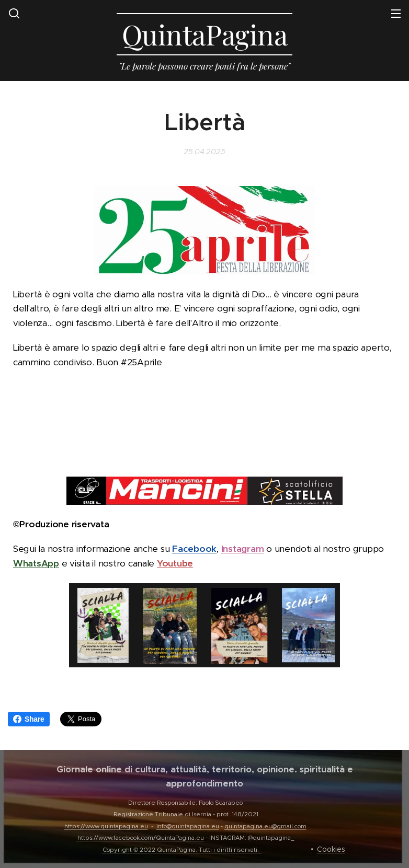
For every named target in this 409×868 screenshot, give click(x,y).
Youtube (175, 563)
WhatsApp (36, 563)
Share (29, 719)
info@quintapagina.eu (188, 826)
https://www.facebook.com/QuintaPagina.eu (141, 838)
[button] (14, 13)
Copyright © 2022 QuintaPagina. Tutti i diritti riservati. (182, 850)
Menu (396, 14)
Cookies (331, 849)
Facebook (194, 549)
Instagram (243, 549)
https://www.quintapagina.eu (106, 826)
